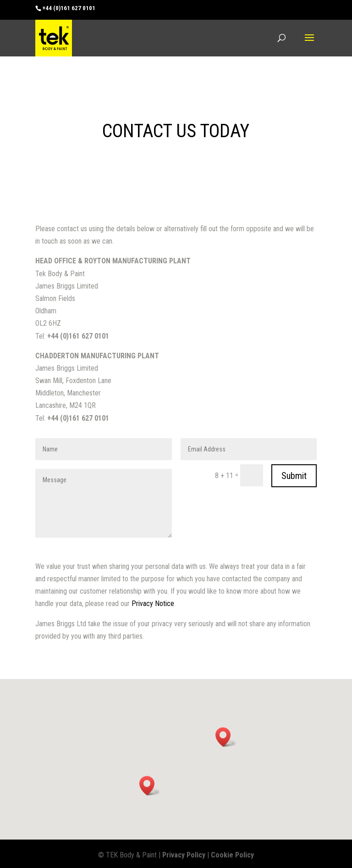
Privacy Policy (184, 855)
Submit (294, 476)
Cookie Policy (232, 855)
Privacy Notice (153, 604)
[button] (226, 737)
